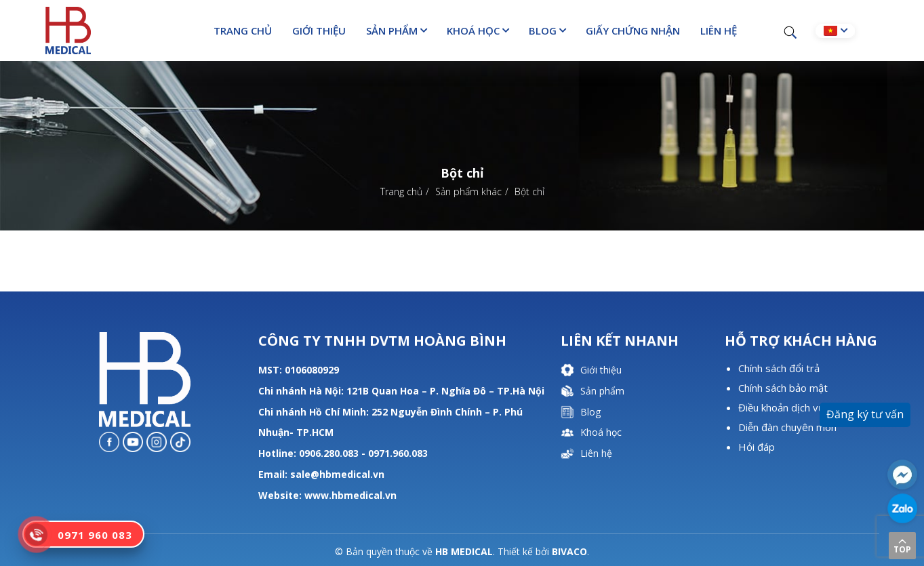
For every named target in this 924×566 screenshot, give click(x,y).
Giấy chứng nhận (633, 31)
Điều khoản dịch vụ (781, 407)
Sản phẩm (392, 31)
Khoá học (473, 31)
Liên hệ (719, 31)
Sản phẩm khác (468, 191)
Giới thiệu (319, 31)
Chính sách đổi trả (779, 368)
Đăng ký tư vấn (865, 414)
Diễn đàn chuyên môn (787, 427)
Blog (543, 31)
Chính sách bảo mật (783, 388)
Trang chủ (243, 31)
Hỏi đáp (757, 447)
